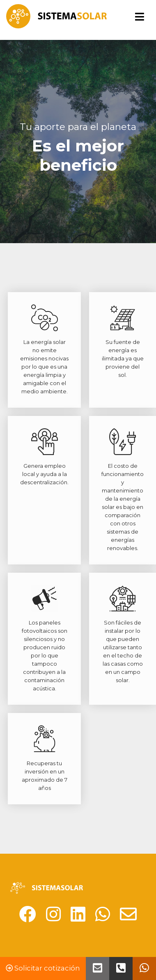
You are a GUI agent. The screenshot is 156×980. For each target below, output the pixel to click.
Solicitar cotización (43, 968)
